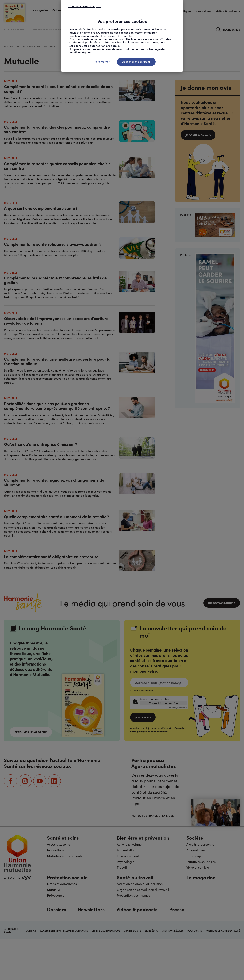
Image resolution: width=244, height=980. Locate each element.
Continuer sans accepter (85, 6)
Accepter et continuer (136, 62)
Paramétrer (102, 62)
